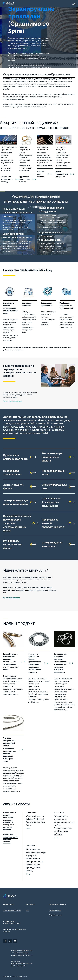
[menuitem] (8, 4)
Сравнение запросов (12, 598)
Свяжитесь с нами (55, 910)
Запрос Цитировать (55, 915)
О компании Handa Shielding (12, 910)
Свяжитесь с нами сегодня (13, 401)
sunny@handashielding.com (24, 963)
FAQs (28, 910)
